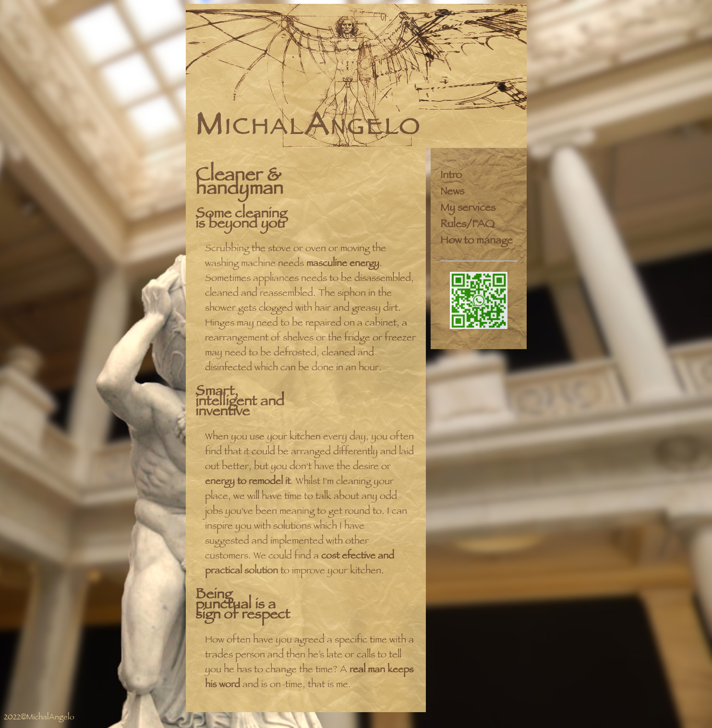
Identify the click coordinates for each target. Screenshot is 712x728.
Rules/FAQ (467, 225)
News (452, 193)
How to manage (477, 242)
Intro (451, 176)
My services (468, 209)
